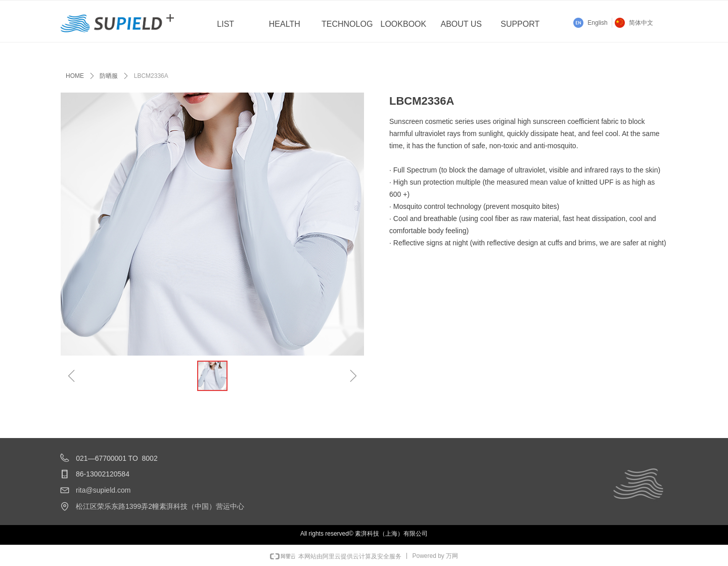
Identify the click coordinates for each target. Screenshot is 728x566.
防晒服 (109, 76)
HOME (75, 76)
